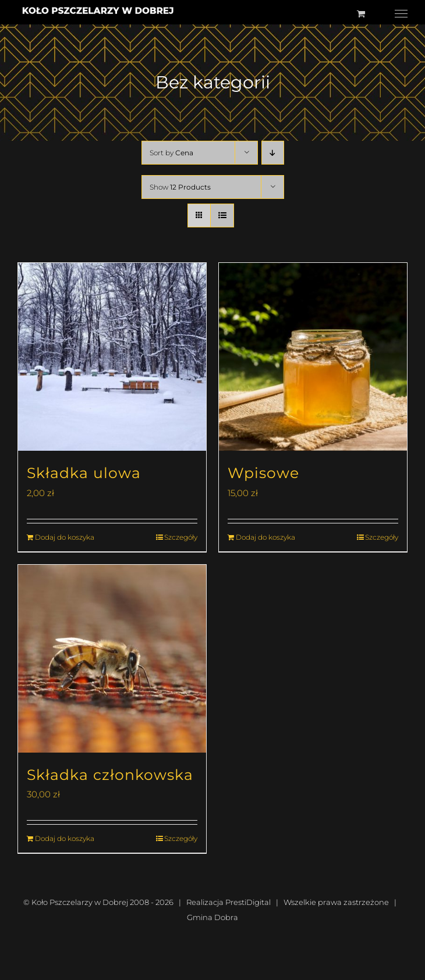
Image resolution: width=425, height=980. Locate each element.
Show (180, 187)
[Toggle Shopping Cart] (361, 14)
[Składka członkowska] (112, 659)
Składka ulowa (84, 473)
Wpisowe (263, 473)
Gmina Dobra (212, 917)
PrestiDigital (248, 902)
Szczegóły (181, 537)
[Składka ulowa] (112, 357)
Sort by (171, 153)
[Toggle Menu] (401, 14)
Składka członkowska (110, 775)
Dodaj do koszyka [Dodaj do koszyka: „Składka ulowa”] (65, 537)
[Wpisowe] (313, 357)
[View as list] (222, 215)
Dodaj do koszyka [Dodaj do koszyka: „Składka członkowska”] (65, 838)
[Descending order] (273, 153)
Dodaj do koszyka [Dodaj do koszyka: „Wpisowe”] (265, 537)
